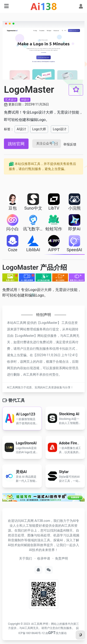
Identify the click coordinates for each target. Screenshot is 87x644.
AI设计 (25, 100)
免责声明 (61, 558)
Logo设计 (60, 129)
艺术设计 (11, 100)
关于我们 (26, 558)
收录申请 (44, 558)
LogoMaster (49, 323)
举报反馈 (70, 144)
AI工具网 (37, 624)
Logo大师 (39, 129)
